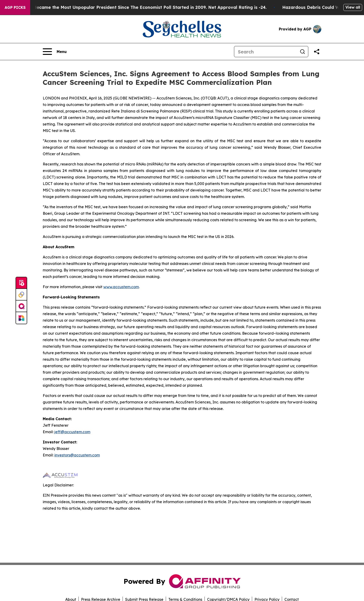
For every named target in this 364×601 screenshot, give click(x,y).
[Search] (266, 52)
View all (353, 7)
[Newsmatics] (21, 318)
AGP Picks (15, 7)
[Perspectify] (21, 295)
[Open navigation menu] (55, 52)
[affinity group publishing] (21, 306)
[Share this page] (317, 52)
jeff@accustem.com (72, 432)
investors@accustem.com (77, 455)
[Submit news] (21, 283)
